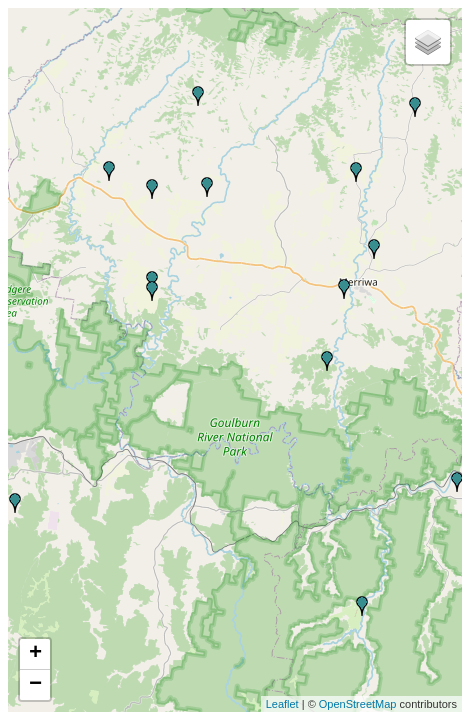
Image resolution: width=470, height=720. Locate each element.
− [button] (35, 685)
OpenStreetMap (358, 704)
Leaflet (282, 704)
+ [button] (35, 654)
